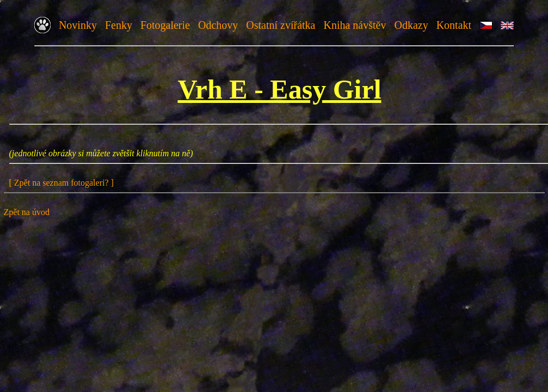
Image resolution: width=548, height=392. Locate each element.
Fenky (119, 25)
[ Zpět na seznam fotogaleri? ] (61, 183)
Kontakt (454, 25)
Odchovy (218, 25)
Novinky (78, 25)
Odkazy (411, 25)
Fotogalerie (165, 25)
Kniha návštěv (355, 25)
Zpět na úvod (27, 212)
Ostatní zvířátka (281, 25)
